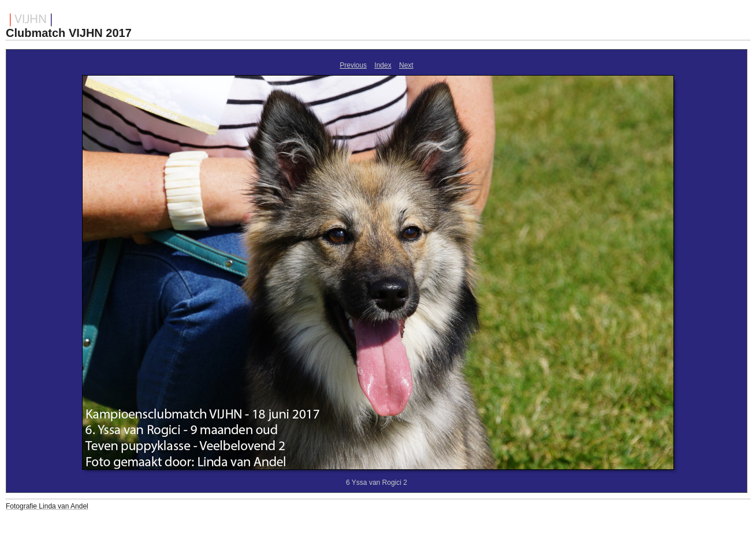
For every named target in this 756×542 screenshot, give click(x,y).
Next (406, 65)
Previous (353, 65)
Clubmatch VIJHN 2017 (69, 33)
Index (383, 65)
